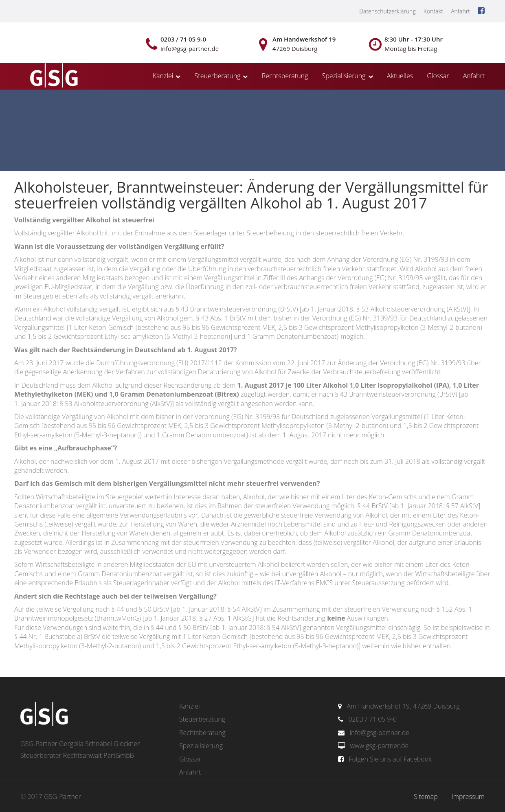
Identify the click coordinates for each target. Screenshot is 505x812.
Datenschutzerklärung (388, 11)
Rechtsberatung (285, 76)
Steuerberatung (218, 76)
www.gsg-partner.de (379, 746)
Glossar (438, 76)
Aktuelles (400, 76)
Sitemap (426, 797)
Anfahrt (460, 11)
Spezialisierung (344, 76)
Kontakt (433, 11)
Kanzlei (163, 76)
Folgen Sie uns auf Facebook (390, 759)
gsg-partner (53, 76)
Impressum (468, 797)
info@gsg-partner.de (379, 733)
